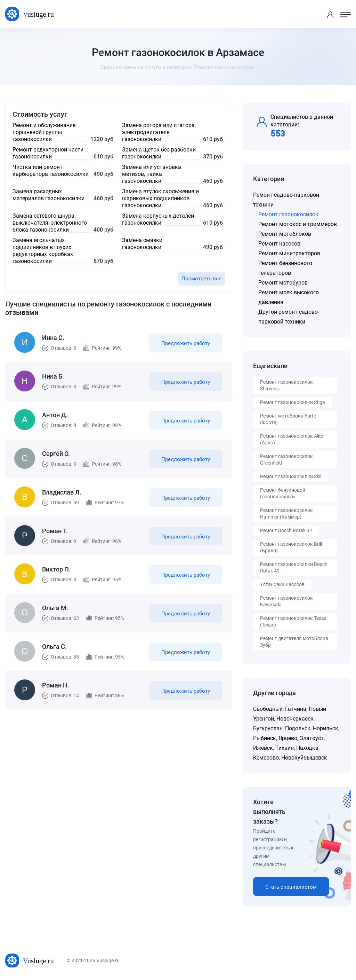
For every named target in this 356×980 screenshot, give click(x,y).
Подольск (298, 728)
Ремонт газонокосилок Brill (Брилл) (291, 547)
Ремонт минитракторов (289, 253)
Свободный (268, 709)
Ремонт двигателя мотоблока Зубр (294, 642)
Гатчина (296, 709)
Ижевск (263, 748)
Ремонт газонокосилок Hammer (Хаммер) (286, 514)
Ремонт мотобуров (283, 283)
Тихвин (285, 748)
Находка (307, 748)
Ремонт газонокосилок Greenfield (286, 460)
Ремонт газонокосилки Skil (291, 476)
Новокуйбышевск (304, 758)
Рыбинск (265, 738)
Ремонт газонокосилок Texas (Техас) (293, 621)
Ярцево (288, 738)
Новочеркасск (295, 719)
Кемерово (266, 758)
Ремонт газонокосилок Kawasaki (286, 601)
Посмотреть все (201, 279)
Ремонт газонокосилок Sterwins (286, 385)
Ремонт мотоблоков (285, 234)
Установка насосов (282, 584)
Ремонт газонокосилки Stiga (293, 402)
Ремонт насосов (279, 244)
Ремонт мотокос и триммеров (298, 224)
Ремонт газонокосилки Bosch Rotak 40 (294, 567)
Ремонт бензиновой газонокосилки (283, 493)
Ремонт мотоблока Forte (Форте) (288, 419)
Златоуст (312, 738)
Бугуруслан (268, 728)
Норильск (326, 728)
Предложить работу (185, 344)
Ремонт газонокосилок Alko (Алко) (292, 439)
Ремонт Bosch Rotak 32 (286, 530)
